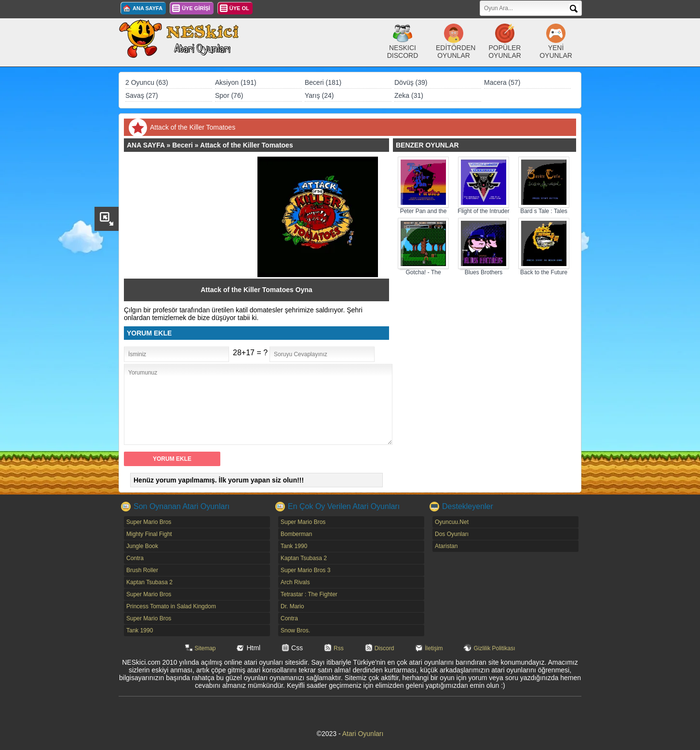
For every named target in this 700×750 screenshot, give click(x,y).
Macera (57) (502, 82)
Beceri (182, 145)
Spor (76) (229, 95)
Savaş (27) (142, 95)
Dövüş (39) (411, 82)
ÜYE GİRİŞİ (196, 8)
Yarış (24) (319, 95)
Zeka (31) (409, 95)
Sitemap (205, 648)
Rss (339, 648)
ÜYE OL (239, 8)
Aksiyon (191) (236, 82)
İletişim (434, 648)
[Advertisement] (195, 217)
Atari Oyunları (363, 734)
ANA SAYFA (148, 8)
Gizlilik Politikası (494, 648)
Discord (384, 648)
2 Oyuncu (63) (147, 82)
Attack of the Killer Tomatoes (247, 145)
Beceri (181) (323, 82)
